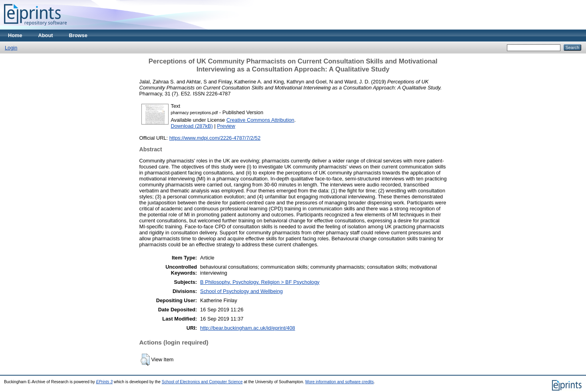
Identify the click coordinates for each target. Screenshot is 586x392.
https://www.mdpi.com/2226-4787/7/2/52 (215, 138)
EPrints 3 (104, 382)
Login (11, 48)
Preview (226, 126)
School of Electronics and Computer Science (202, 382)
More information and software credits (339, 382)
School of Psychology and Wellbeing (241, 291)
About (46, 35)
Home (15, 35)
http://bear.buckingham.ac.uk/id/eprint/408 (248, 328)
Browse (78, 35)
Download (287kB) (192, 126)
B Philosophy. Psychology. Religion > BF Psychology (260, 282)
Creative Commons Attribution (260, 120)
